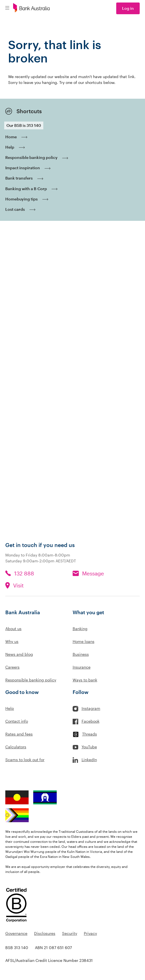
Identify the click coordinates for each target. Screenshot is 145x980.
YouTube (89, 747)
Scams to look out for (25, 760)
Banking (80, 629)
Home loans (84, 641)
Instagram (91, 708)
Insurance (82, 667)
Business (81, 654)
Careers (12, 667)
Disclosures (45, 933)
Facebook (91, 721)
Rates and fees (19, 734)
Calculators (16, 747)
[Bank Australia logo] (31, 9)
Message (93, 573)
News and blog (19, 654)
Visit (18, 585)
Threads (90, 734)
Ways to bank (85, 680)
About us (13, 629)
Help (10, 708)
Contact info (17, 721)
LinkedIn (89, 760)
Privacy (90, 933)
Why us (12, 641)
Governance (16, 933)
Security (70, 933)
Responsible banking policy (31, 680)
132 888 (24, 573)
